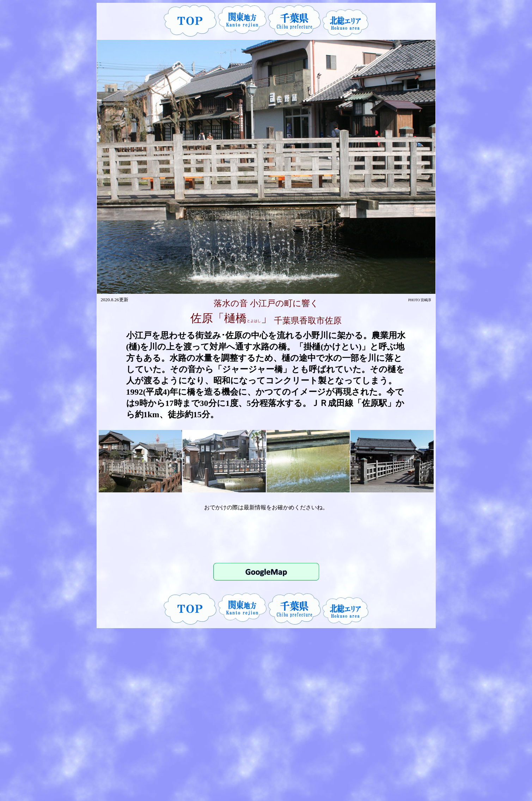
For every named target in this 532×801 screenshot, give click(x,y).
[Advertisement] (266, 536)
